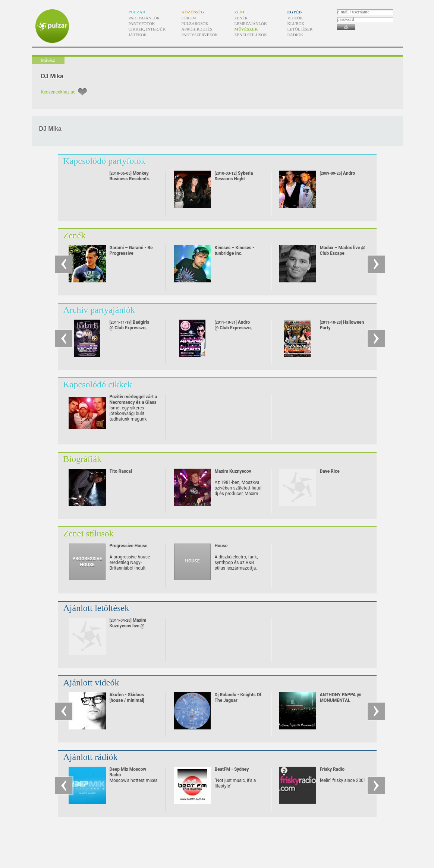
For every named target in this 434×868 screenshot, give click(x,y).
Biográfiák (83, 459)
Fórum (189, 18)
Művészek (246, 29)
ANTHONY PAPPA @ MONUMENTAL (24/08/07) (340, 700)
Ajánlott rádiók (91, 757)
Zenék (241, 18)
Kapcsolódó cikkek (98, 384)
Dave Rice (330, 471)
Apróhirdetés (197, 29)
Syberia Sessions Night (234, 176)
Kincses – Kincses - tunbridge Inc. (235, 251)
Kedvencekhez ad (58, 92)
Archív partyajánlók (99, 310)
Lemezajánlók (251, 23)
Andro (338, 173)
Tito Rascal (121, 471)
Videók (295, 18)
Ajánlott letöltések (96, 608)
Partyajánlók (144, 18)
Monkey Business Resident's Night (130, 179)
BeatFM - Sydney (232, 769)
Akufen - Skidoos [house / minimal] (127, 698)
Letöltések (300, 29)
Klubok (296, 23)
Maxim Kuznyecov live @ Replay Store (128, 626)
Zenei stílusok (251, 35)
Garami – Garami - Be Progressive (131, 251)
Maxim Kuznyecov (233, 471)
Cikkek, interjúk (147, 29)
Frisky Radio (332, 769)
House (221, 546)
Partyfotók (142, 23)
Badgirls (130, 328)
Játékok (138, 35)
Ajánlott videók (91, 682)
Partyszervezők (200, 35)
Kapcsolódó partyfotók (105, 161)
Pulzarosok (195, 23)
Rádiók (295, 35)
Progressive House (129, 546)
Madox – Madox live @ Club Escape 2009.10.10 (343, 253)
